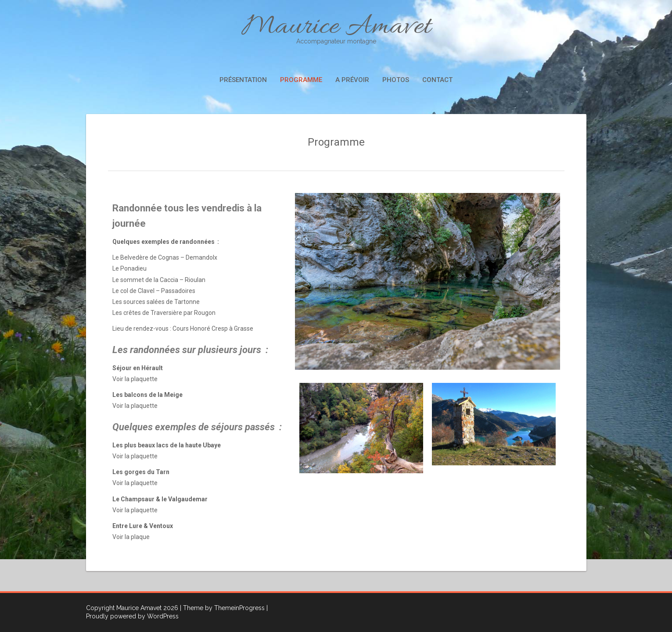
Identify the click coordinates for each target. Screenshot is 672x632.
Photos (396, 80)
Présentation (243, 80)
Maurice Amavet (336, 27)
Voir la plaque (131, 537)
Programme (301, 80)
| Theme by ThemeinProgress (222, 608)
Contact (437, 80)
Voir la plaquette (135, 379)
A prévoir (352, 80)
